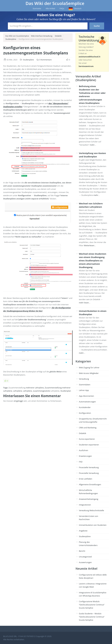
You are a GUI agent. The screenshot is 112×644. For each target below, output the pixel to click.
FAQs (62, 8)
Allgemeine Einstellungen (90, 484)
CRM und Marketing (88, 428)
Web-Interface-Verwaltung (42, 36)
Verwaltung (84, 379)
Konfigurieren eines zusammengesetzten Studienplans (36, 50)
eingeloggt (18, 401)
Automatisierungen (87, 402)
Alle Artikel (50, 8)
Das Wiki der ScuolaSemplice (55, 3)
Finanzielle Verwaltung (89, 467)
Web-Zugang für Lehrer (89, 367)
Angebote (83, 531)
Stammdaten (85, 385)
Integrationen (85, 505)
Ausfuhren (83, 450)
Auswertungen (85, 562)
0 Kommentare (45, 60)
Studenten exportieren (89, 445)
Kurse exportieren (87, 439)
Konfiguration (85, 413)
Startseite (37, 8)
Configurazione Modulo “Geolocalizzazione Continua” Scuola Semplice (92, 605)
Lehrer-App (84, 390)
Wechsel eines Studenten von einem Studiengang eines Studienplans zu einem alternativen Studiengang (93, 260)
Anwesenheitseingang (89, 499)
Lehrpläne (18, 391)
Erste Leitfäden (86, 479)
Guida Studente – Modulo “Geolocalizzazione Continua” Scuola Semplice (92, 617)
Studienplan (66, 391)
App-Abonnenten (86, 396)
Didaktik (58, 36)
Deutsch (78, 8)
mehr (92, 145)
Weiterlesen (89, 245)
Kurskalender (85, 407)
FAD (81, 462)
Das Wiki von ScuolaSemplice (17, 36)
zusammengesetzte (41, 391)
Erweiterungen (85, 456)
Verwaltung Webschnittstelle (91, 510)
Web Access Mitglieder (89, 373)
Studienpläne (11, 39)
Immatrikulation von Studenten (93, 525)
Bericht (82, 551)
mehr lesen (84, 303)
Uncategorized (85, 557)
